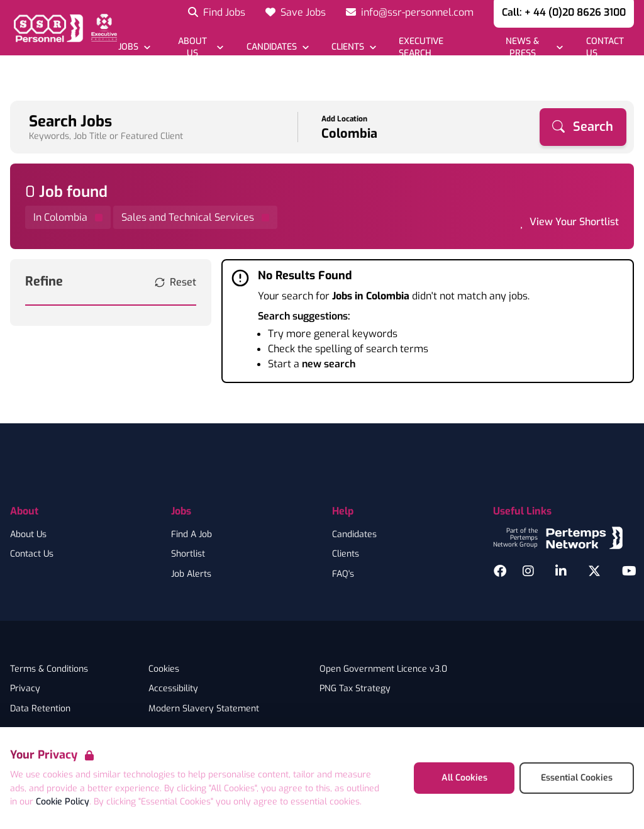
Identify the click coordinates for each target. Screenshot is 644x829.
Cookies (164, 669)
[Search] (583, 127)
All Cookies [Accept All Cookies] (464, 778)
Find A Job (192, 535)
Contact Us (32, 554)
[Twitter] (594, 571)
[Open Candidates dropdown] (277, 47)
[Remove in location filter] (68, 217)
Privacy (25, 689)
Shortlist (188, 554)
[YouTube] (629, 571)
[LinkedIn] (561, 571)
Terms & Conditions (49, 669)
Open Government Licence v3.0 (383, 669)
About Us (28, 535)
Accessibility (173, 689)
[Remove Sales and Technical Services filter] (195, 217)
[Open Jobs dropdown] (134, 47)
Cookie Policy (63, 802)
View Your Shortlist (574, 222)
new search (329, 364)
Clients (346, 554)
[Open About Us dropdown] (198, 47)
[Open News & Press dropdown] (529, 47)
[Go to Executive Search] (435, 47)
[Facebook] (500, 571)
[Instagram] (528, 571)
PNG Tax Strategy (355, 689)
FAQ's (343, 574)
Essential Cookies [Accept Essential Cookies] (577, 778)
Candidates (354, 535)
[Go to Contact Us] (609, 47)
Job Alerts (191, 574)
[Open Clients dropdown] (354, 47)
